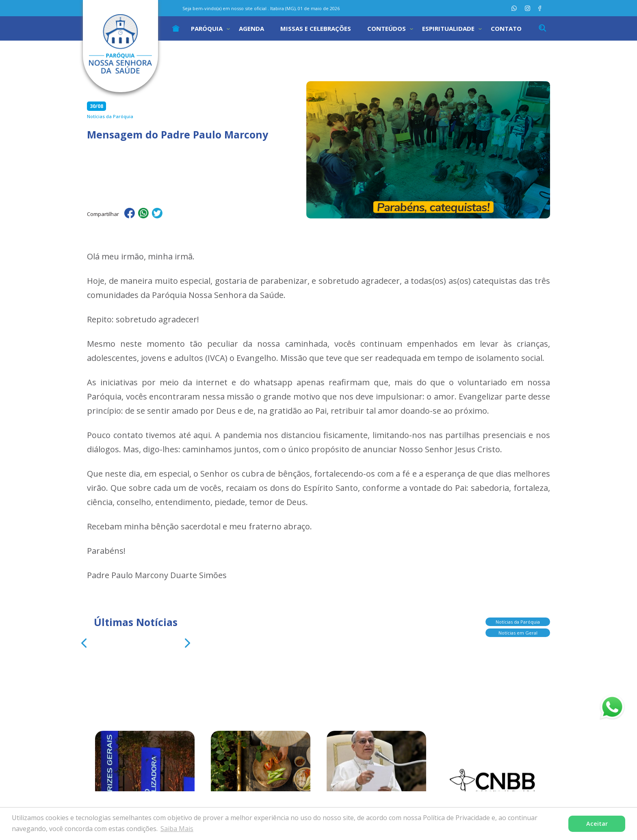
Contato (506, 28)
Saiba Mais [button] (177, 829)
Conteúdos (387, 28)
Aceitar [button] (597, 824)
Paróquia (207, 28)
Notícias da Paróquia (518, 623)
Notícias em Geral (518, 634)
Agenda (251, 28)
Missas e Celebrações (316, 28)
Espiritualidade (448, 28)
